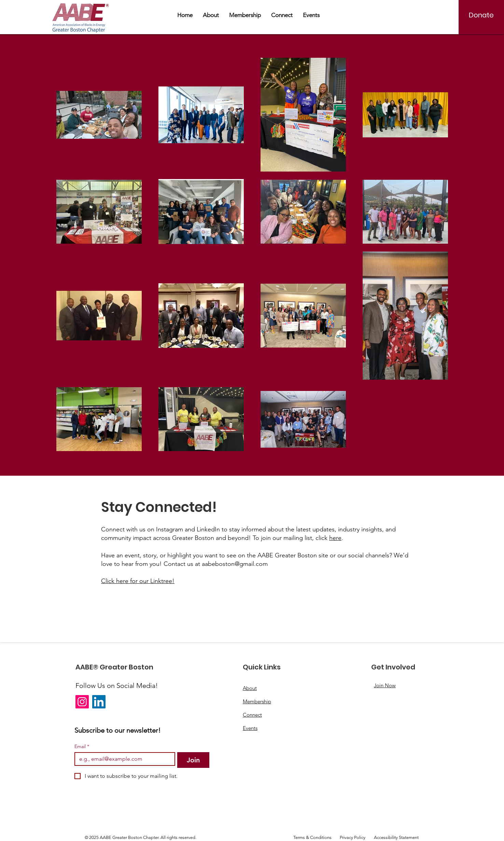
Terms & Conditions (312, 837)
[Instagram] (82, 702)
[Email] (123, 759)
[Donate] (481, 15)
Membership (257, 701)
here (335, 538)
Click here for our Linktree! (138, 581)
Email (82, 747)
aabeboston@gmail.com (235, 564)
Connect (252, 715)
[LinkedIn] (99, 702)
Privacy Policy (353, 837)
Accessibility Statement (396, 837)
